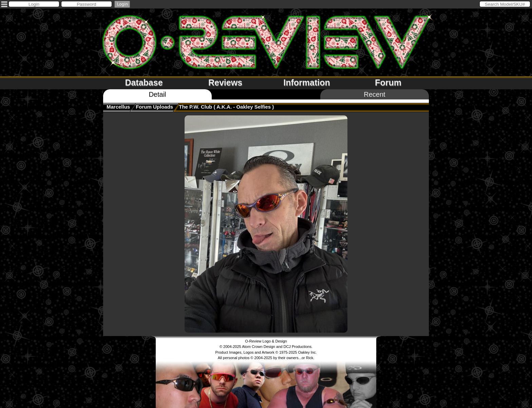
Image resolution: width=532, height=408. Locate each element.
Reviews (225, 82)
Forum (388, 82)
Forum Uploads (154, 107)
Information (307, 82)
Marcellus (118, 107)
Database (144, 82)
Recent (374, 94)
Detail (157, 94)
